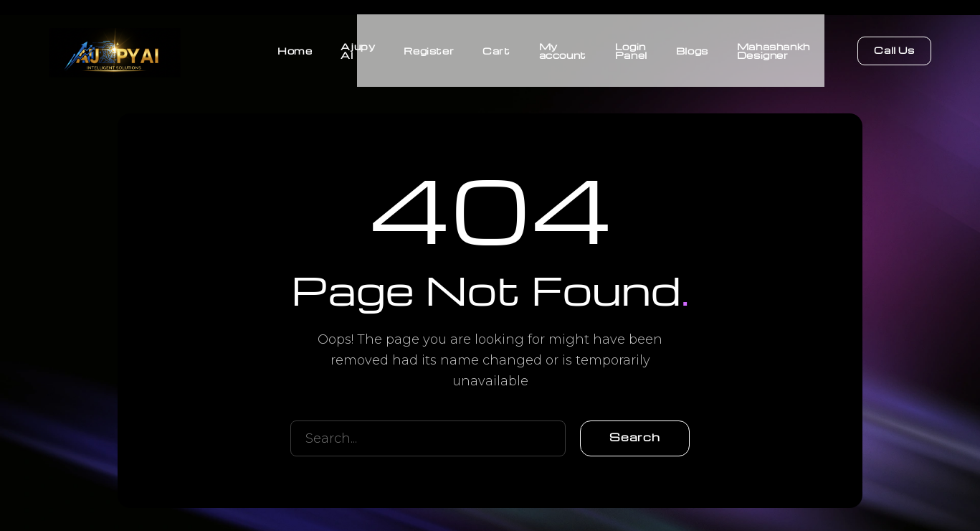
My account (563, 50)
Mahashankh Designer (774, 50)
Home (295, 50)
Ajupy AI (358, 50)
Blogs (692, 50)
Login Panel (631, 50)
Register (429, 50)
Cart (496, 50)
